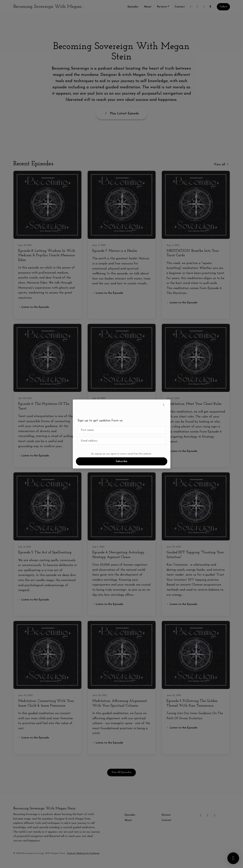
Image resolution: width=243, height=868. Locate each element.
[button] (164, 405)
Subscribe (122, 461)
